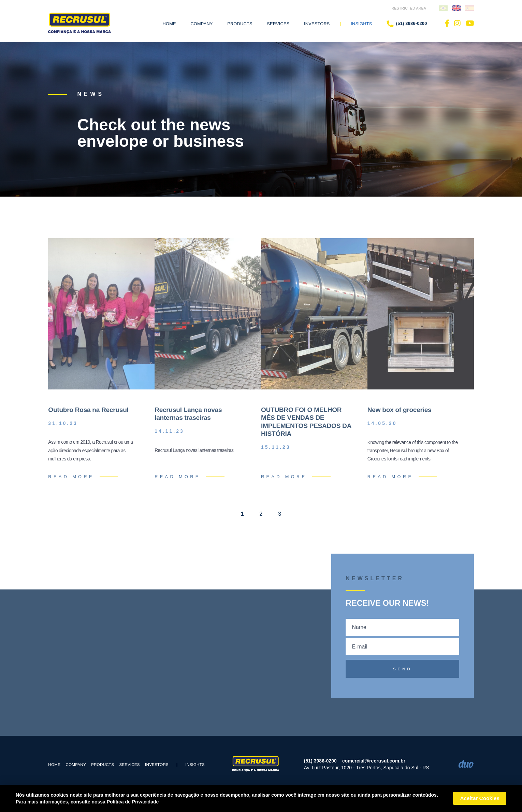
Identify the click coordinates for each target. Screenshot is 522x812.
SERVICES (129, 764)
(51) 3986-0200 (407, 24)
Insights (361, 24)
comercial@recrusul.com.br (374, 761)
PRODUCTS (103, 764)
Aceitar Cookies (480, 798)
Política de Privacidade (133, 802)
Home (169, 24)
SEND (403, 669)
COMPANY (76, 764)
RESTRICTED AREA (409, 8)
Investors (317, 24)
